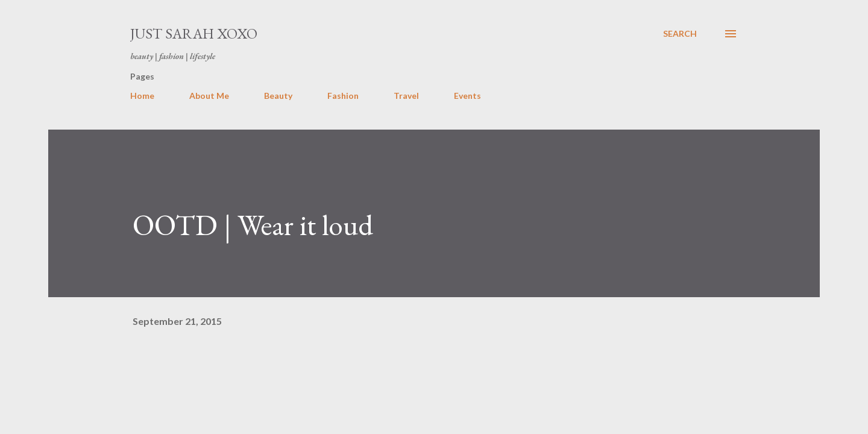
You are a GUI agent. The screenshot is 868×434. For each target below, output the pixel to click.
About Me (209, 96)
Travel (406, 96)
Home (142, 96)
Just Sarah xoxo (194, 33)
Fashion (343, 96)
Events (467, 96)
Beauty (278, 96)
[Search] (680, 34)
